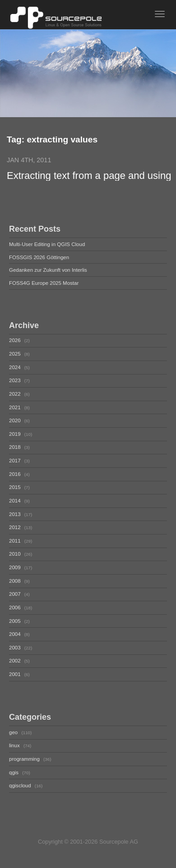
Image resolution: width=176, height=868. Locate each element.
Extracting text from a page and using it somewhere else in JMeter (89, 176)
